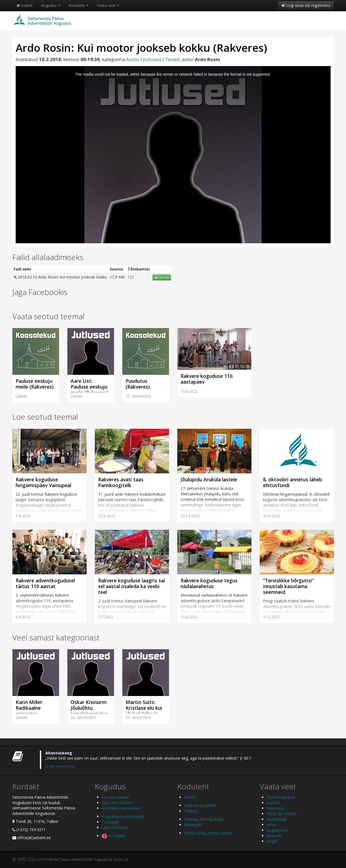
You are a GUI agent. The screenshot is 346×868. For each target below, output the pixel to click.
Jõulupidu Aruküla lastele (209, 479)
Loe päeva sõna (62, 766)
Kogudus (51, 5)
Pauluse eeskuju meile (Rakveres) (35, 384)
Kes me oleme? (115, 797)
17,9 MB (117, 277)
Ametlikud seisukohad (121, 808)
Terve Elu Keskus (282, 814)
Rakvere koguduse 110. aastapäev (207, 379)
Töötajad (110, 822)
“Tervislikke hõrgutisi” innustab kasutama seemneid (288, 586)
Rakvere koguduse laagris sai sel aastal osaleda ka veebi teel (132, 586)
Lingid (272, 841)
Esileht (25, 5)
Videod (206, 819)
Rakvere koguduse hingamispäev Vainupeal (43, 482)
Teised (172, 59)
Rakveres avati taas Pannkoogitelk (121, 482)
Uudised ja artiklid (200, 805)
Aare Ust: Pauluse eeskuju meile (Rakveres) (90, 387)
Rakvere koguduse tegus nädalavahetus (209, 583)
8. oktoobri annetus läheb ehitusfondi (293, 482)
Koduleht (79, 5)
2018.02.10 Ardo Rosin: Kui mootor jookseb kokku (60, 277)
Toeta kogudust (281, 797)
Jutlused (152, 59)
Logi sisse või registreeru (306, 5)
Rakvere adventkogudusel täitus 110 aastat (45, 583)
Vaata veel (108, 5)
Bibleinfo (274, 836)
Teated (190, 811)
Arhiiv (271, 825)
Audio (133, 59)
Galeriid (191, 819)
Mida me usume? (117, 803)
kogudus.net (277, 830)
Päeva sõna (195, 833)
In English (113, 836)
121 (131, 277)
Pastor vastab (220, 833)
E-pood (273, 803)
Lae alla (162, 277)
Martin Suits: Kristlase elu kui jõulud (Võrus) (144, 708)
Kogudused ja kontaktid (123, 816)
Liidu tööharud (115, 827)
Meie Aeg (275, 808)
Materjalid (193, 825)
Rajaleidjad (276, 819)
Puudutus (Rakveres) (138, 384)
